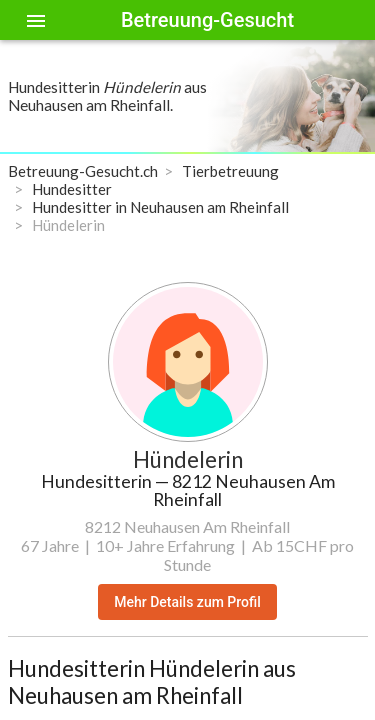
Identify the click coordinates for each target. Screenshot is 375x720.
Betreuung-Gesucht (207, 20)
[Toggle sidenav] (36, 20)
